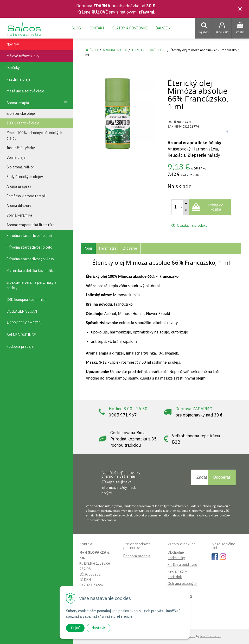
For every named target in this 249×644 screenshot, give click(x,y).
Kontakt (97, 28)
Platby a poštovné (130, 28)
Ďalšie (163, 28)
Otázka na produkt (189, 226)
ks (182, 207)
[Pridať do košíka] (210, 207)
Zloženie (130, 249)
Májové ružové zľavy (23, 56)
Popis (88, 249)
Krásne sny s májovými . (116, 12)
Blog (76, 28)
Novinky (13, 45)
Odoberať (222, 478)
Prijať (75, 628)
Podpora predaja (137, 556)
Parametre (108, 249)
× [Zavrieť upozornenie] (240, 9)
